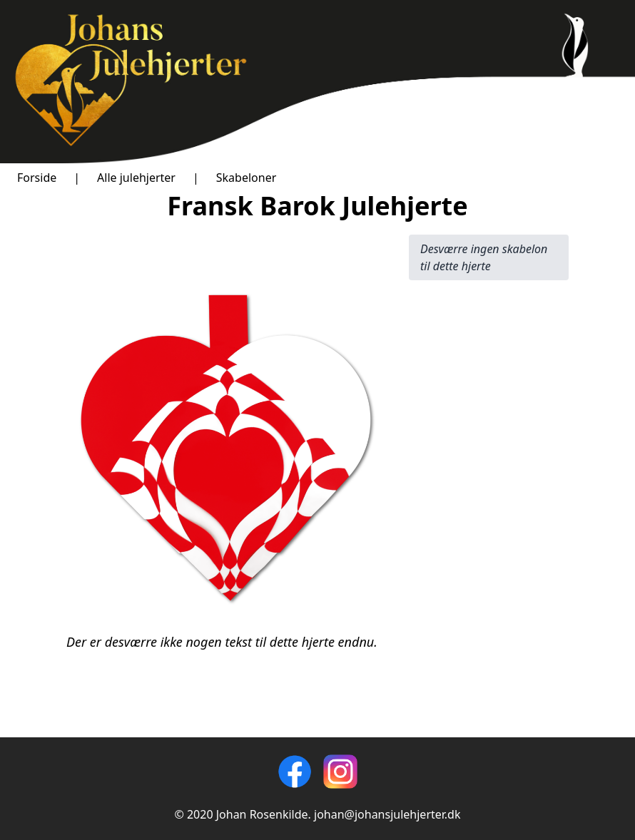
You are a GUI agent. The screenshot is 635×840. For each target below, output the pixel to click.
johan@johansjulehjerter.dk (387, 814)
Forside (37, 178)
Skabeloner (247, 178)
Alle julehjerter (136, 178)
